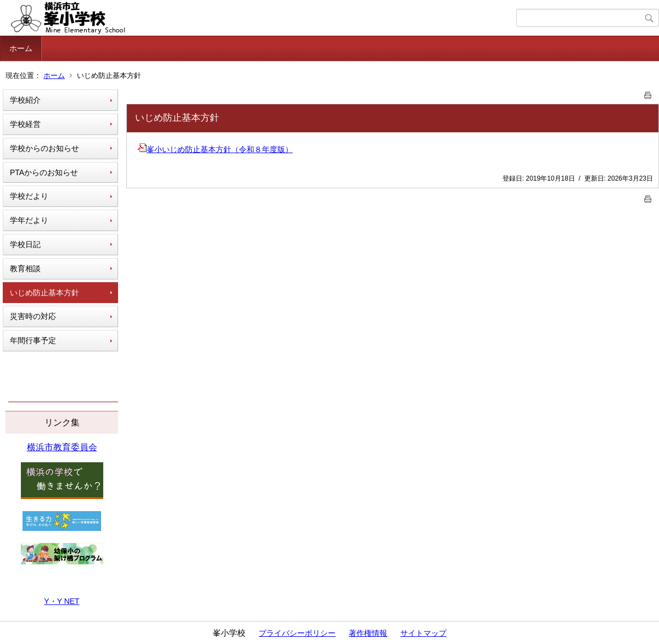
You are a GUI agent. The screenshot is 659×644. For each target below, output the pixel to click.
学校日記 (25, 244)
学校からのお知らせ (44, 148)
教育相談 (25, 268)
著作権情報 (368, 633)
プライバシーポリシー (297, 633)
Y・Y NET (62, 601)
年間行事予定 (33, 340)
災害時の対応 (33, 316)
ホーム (21, 48)
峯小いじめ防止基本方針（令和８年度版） (215, 149)
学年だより (29, 220)
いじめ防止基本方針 (44, 293)
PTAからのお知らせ (44, 172)
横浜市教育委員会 (62, 447)
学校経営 (25, 124)
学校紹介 (25, 100)
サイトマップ (423, 633)
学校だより (29, 196)
